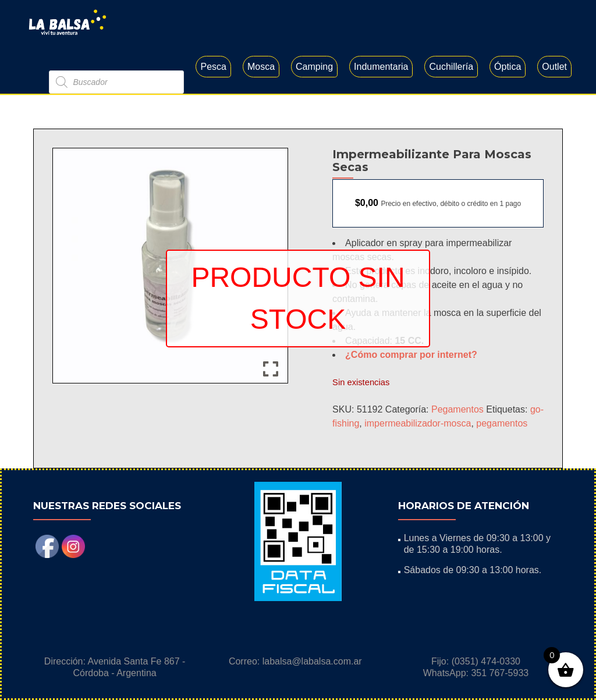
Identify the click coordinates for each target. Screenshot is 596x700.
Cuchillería (451, 67)
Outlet (554, 67)
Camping (314, 67)
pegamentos (502, 423)
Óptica (508, 67)
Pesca (213, 67)
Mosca (261, 67)
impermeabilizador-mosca (418, 423)
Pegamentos (457, 409)
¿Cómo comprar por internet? (411, 355)
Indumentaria (381, 67)
